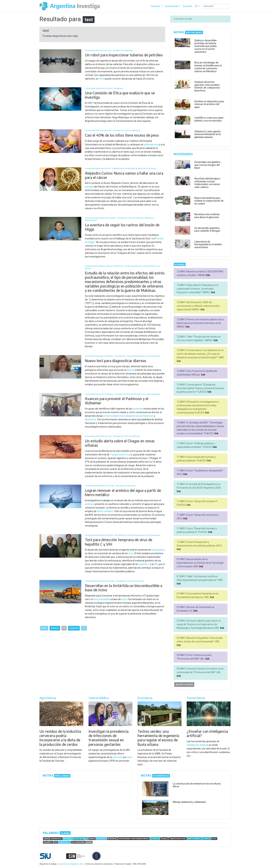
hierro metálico (105, 511)
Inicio (44, 628)
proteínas (138, 409)
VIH (156, 564)
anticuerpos (158, 550)
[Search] (216, 6)
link (208, 275)
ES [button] (196, 6)
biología (89, 187)
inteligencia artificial (197, 745)
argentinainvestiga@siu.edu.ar (71, 864)
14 (64, 628)
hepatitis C (144, 564)
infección (117, 757)
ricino (124, 599)
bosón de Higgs (80, 839)
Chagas (164, 839)
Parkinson (148, 416)
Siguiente (74, 628)
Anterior (55, 628)
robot (101, 79)
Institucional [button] (172, 6)
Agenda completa (184, 684)
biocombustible (102, 599)
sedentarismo (151, 145)
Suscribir (188, 6)
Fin (84, 628)
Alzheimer (90, 419)
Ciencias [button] (156, 6)
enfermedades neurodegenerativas (123, 416)
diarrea (131, 370)
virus (131, 553)
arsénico (90, 504)
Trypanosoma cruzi (121, 455)
